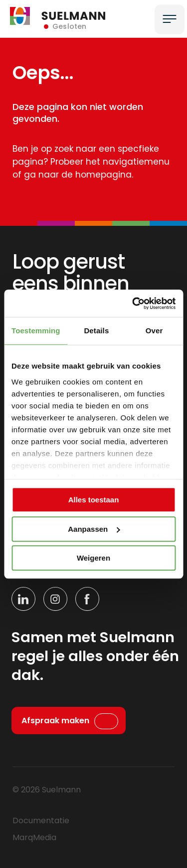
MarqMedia (34, 837)
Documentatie (41, 820)
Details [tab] (96, 331)
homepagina (103, 175)
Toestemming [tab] (36, 331)
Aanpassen (94, 529)
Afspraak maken (55, 721)
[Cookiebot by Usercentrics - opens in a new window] (133, 303)
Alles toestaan (94, 500)
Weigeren (93, 558)
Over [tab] (154, 331)
